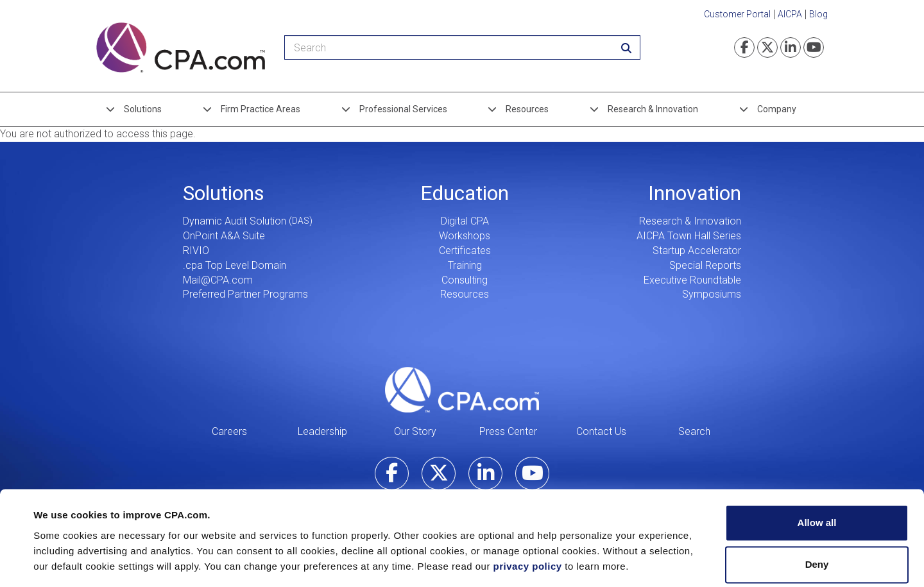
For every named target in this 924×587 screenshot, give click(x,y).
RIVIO (196, 251)
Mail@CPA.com (218, 280)
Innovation (695, 193)
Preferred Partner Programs (245, 294)
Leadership (322, 431)
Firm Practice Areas (261, 109)
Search (694, 431)
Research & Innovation (653, 109)
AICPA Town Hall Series (689, 236)
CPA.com (462, 389)
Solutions (143, 109)
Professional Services (403, 109)
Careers (229, 431)
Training (465, 265)
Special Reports (705, 265)
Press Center (508, 431)
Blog (818, 14)
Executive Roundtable (692, 280)
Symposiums (712, 294)
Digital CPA (465, 221)
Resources (527, 109)
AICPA (790, 14)
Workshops (465, 236)
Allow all (817, 483)
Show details (63, 562)
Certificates (465, 251)
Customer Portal (737, 14)
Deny (817, 524)
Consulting (465, 280)
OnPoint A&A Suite (224, 236)
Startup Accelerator (697, 251)
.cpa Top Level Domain (235, 265)
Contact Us (601, 431)
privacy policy (528, 526)
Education (465, 193)
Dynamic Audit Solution (235, 221)
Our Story (415, 431)
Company (777, 109)
